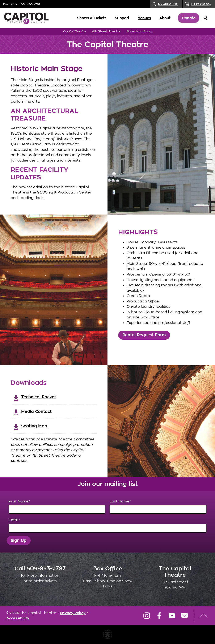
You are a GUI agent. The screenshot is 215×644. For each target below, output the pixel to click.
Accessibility (18, 618)
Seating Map (34, 426)
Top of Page (203, 616)
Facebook (159, 616)
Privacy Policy (73, 613)
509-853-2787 (31, 4)
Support (122, 18)
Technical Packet (39, 397)
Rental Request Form (144, 335)
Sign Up (19, 541)
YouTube (172, 616)
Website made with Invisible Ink (107, 635)
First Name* (57, 507)
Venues (144, 18)
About (165, 18)
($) (201, 4)
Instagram (147, 616)
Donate (188, 18)
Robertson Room (140, 31)
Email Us (184, 616)
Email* (108, 525)
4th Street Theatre (106, 31)
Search (206, 18)
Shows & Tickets (92, 18)
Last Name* (158, 507)
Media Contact (36, 412)
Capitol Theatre (74, 31)
